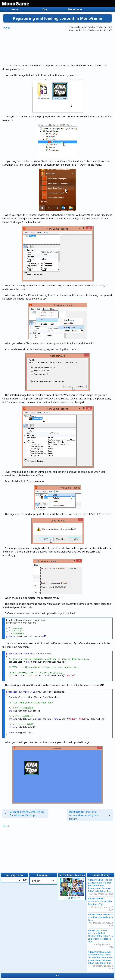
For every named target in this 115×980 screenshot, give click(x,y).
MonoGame (16, 4)
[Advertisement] (45, 44)
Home (15, 9)
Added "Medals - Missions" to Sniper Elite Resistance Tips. (100, 901)
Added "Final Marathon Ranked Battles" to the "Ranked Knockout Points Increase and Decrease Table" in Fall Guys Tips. (101, 957)
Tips (45, 9)
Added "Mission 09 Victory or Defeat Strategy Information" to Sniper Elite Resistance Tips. (100, 936)
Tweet (6, 28)
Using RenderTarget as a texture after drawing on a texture (84, 815)
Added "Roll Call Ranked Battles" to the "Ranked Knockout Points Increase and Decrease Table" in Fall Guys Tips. (100, 885)
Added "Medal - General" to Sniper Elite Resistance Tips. (101, 917)
